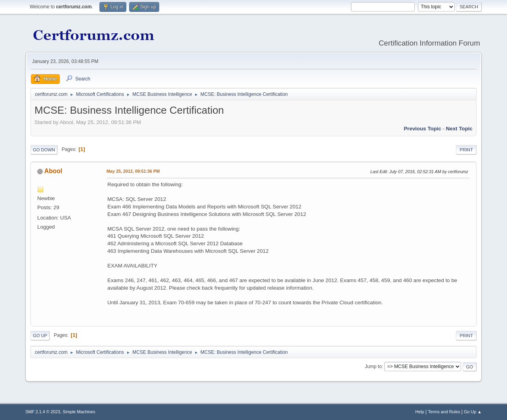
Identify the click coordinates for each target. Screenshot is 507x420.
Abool (53, 171)
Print (466, 150)
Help (420, 412)
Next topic (459, 129)
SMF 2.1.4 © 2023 (43, 412)
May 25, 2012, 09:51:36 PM (133, 171)
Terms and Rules (444, 412)
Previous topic (422, 129)
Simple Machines (79, 412)
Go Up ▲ (473, 412)
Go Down (44, 150)
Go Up (40, 336)
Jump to (373, 367)
